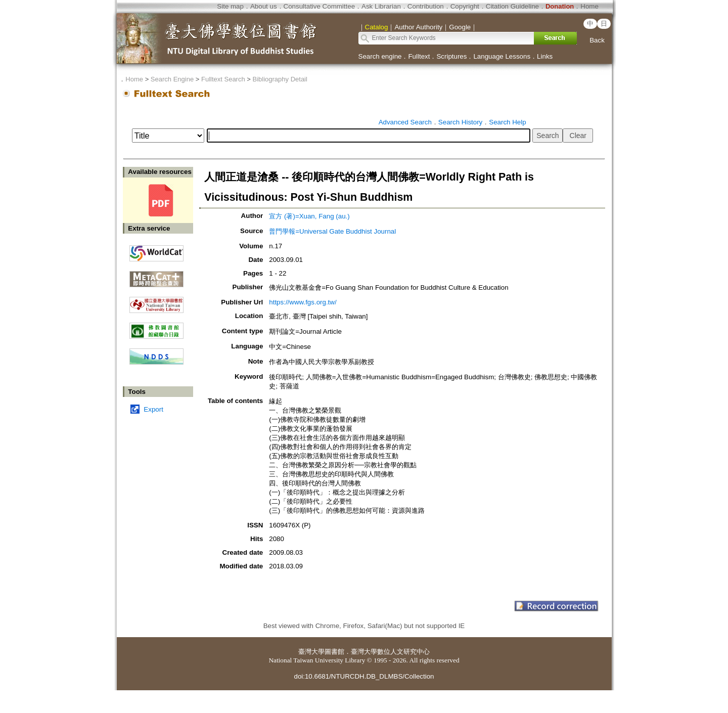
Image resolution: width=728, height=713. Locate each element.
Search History (460, 122)
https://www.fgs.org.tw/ (303, 302)
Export (153, 409)
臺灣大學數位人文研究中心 (390, 652)
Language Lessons (502, 56)
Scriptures (451, 56)
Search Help (507, 122)
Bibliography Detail (280, 79)
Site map (230, 6)
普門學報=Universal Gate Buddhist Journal (332, 231)
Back (597, 40)
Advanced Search (405, 122)
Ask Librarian (381, 6)
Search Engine (172, 79)
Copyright (465, 6)
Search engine (380, 56)
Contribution (426, 6)
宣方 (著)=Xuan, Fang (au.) (309, 216)
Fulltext (419, 56)
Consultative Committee (319, 6)
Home (589, 6)
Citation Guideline (512, 6)
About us (264, 6)
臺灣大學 (311, 652)
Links (545, 56)
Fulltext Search (223, 79)
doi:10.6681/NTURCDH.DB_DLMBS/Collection (364, 676)
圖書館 (334, 652)
